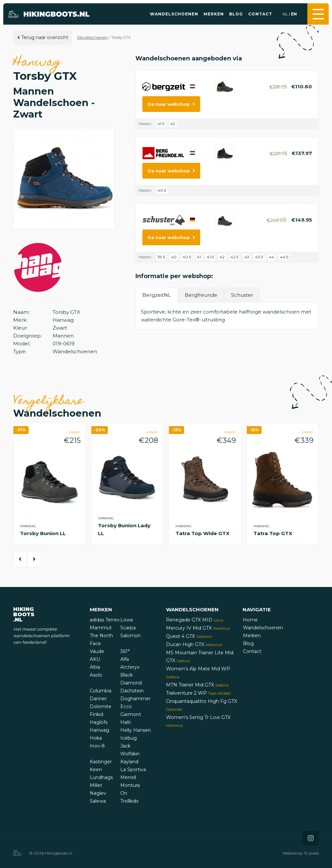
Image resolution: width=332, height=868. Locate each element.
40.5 (162, 190)
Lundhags (101, 777)
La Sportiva (133, 770)
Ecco (126, 706)
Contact (260, 14)
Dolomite (101, 706)
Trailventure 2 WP (199, 693)
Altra (95, 667)
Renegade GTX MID (195, 620)
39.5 (161, 257)
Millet (96, 785)
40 (174, 257)
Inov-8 (97, 746)
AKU (95, 659)
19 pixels (311, 853)
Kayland (129, 762)
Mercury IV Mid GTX (198, 628)
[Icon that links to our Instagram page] (311, 838)
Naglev (98, 793)
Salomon (130, 636)
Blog (236, 14)
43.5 (259, 257)
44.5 (284, 257)
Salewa (98, 801)
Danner (98, 699)
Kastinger (101, 762)
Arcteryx (130, 667)
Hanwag (99, 730)
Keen (96, 770)
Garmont (131, 714)
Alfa (125, 659)
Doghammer (135, 699)
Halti (126, 722)
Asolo (96, 675)
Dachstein (132, 691)
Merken (214, 14)
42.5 (234, 257)
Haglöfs (99, 722)
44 (272, 257)
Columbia (101, 691)
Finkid (96, 714)
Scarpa (128, 628)
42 (173, 124)
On (124, 793)
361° (125, 651)
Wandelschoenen (174, 14)
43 (247, 257)
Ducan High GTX (194, 644)
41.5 (161, 124)
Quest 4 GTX (189, 636)
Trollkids (129, 801)
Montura (130, 785)
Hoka (96, 738)
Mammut (101, 628)
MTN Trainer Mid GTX (197, 685)
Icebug (129, 738)
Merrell (128, 777)
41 (199, 257)
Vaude (97, 651)
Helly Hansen (136, 730)
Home (250, 620)
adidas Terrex (105, 620)
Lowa (127, 620)
